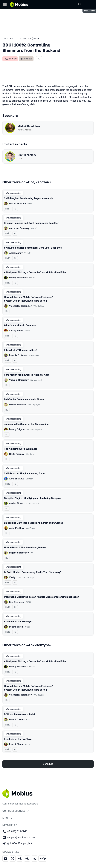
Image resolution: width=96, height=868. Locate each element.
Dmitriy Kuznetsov (18, 278)
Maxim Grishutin (17, 204)
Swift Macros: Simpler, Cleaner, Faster (25, 474)
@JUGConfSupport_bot (20, 843)
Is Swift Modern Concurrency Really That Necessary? (33, 572)
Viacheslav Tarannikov (20, 306)
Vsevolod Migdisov (19, 380)
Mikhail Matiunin (18, 405)
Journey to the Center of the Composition (26, 424)
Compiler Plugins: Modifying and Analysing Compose (33, 498)
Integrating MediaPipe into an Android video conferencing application (42, 597)
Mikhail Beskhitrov (29, 126)
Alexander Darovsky (19, 228)
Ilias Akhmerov (17, 602)
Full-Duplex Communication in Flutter (24, 399)
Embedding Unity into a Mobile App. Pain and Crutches (34, 523)
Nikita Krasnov (17, 454)
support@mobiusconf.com (21, 837)
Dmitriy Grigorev (17, 429)
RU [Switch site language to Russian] (79, 4)
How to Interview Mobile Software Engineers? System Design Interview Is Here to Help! (29, 299)
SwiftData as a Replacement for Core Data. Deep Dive (33, 248)
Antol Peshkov (17, 528)
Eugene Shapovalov (19, 553)
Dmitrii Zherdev (27, 155)
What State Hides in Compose (20, 325)
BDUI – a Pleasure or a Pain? (20, 714)
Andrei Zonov (16, 253)
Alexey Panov (16, 331)
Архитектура (26, 59)
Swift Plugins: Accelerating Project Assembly (28, 198)
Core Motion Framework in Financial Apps (27, 375)
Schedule (48, 764)
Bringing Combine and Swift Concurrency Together (31, 223)
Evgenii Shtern (16, 627)
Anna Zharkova (17, 479)
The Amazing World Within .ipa (21, 449)
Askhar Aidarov (17, 503)
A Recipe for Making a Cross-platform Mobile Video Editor (35, 272)
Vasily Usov (15, 577)
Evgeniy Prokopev (18, 355)
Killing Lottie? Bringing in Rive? (21, 350)
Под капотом (10, 59)
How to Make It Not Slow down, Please (25, 548)
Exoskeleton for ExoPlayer (18, 622)
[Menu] (5, 5)
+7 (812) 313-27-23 (17, 831)
